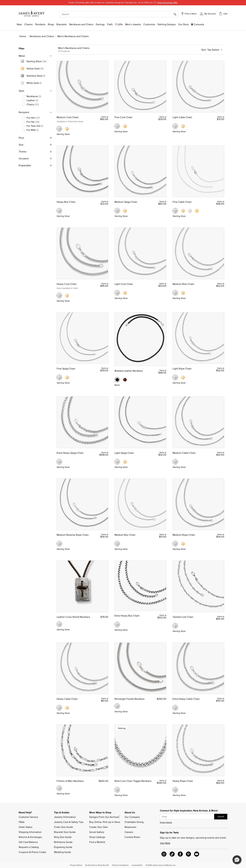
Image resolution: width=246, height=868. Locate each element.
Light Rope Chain (182, 369)
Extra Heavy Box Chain (127, 616)
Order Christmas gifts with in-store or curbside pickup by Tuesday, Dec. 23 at (123, 3)
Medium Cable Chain (184, 453)
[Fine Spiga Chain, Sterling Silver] (59, 377)
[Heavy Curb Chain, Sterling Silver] (59, 295)
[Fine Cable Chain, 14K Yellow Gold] (183, 211)
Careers (129, 832)
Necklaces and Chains (42, 36)
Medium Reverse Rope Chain (73, 535)
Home (23, 36)
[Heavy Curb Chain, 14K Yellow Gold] (67, 295)
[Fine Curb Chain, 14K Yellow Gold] (125, 126)
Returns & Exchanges (30, 837)
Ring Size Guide (63, 837)
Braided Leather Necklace (129, 371)
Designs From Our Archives (105, 817)
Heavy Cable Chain (67, 699)
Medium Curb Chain (68, 117)
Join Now (165, 843)
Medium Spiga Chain (126, 202)
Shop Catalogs (97, 837)
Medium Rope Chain (184, 535)
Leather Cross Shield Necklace (73, 617)
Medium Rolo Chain (183, 284)
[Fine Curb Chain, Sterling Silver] (117, 126)
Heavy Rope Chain (183, 781)
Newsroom (130, 827)
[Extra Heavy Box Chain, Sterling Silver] (117, 625)
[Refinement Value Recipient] (33, 118)
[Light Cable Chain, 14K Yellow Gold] (183, 126)
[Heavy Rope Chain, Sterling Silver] (175, 790)
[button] (208, 14)
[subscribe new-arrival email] (187, 817)
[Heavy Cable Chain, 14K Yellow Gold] (67, 708)
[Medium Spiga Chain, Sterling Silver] (117, 211)
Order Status (25, 827)
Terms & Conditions (120, 865)
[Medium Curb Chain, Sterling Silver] (59, 129)
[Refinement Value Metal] (37, 61)
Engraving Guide (63, 847)
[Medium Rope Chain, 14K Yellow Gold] (183, 544)
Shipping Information (30, 832)
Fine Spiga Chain (66, 369)
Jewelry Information (65, 817)
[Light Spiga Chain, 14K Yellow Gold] (125, 462)
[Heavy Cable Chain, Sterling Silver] (59, 708)
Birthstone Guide (63, 842)
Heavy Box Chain (66, 202)
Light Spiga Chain (124, 453)
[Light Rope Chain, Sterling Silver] (175, 377)
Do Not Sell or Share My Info (97, 865)
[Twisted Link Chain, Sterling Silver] (175, 626)
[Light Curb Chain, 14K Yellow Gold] (125, 293)
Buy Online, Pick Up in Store (105, 822)
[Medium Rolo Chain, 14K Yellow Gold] (183, 293)
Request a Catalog (29, 847)
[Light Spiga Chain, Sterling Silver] (117, 462)
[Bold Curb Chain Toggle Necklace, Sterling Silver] (117, 790)
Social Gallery (97, 832)
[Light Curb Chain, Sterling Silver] (117, 293)
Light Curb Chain (124, 284)
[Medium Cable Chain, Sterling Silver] (175, 462)
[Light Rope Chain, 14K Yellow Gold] (183, 377)
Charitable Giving (134, 822)
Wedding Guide (62, 852)
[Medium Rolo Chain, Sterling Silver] (175, 293)
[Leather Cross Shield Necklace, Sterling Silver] (59, 624)
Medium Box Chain (125, 535)
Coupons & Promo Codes (32, 852)
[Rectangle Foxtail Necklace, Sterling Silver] (117, 706)
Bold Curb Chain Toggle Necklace (133, 781)
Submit (221, 816)
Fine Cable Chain (182, 202)
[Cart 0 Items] (223, 14)
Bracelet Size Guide (65, 832)
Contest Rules (132, 837)
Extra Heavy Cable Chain (186, 699)
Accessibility (137, 865)
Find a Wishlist (97, 842)
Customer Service (28, 817)
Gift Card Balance (28, 842)
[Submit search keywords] (176, 14)
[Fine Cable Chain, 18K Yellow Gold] (197, 211)
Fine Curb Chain (123, 117)
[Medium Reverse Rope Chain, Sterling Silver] (59, 544)
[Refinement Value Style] (34, 96)
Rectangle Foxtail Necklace (130, 699)
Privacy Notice (166, 822)
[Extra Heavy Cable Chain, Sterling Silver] (175, 708)
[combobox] (119, 14)
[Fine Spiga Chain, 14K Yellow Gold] (67, 377)
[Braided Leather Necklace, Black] (117, 380)
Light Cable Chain (182, 117)
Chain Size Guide (63, 827)
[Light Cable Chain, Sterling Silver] (175, 126)
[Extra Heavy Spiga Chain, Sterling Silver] (59, 462)
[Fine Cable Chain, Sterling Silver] (175, 211)
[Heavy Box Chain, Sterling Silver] (59, 211)
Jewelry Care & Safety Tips (69, 822)
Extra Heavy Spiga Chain (70, 453)
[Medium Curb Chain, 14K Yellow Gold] (67, 129)
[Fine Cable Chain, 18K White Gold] (190, 211)
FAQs (22, 822)
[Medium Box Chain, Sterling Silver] (117, 544)
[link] (167, 24)
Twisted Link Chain (183, 617)
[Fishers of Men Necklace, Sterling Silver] (59, 788)
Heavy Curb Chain (67, 284)
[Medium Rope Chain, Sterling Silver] (175, 544)
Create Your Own (99, 827)
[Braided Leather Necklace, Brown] (125, 380)
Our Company (132, 817)
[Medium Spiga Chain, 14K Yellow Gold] (125, 211)
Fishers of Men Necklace (70, 781)
